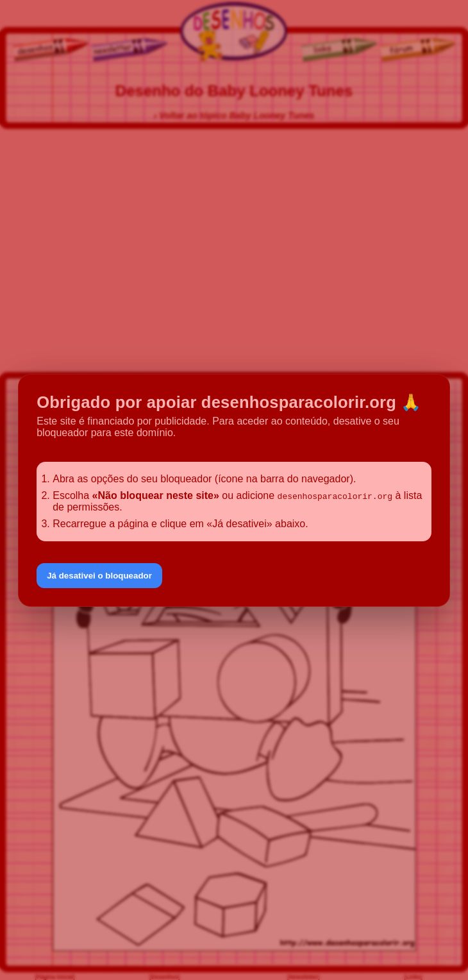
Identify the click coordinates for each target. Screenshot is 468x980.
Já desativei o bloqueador (99, 576)
